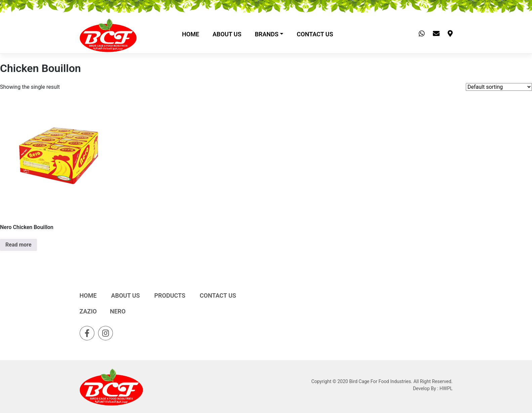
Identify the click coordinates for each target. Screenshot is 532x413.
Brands (267, 34)
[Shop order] (499, 87)
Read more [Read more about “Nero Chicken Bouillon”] (18, 245)
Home (191, 34)
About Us (227, 34)
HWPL (446, 388)
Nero (118, 311)
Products (170, 295)
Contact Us (315, 34)
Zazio (88, 311)
